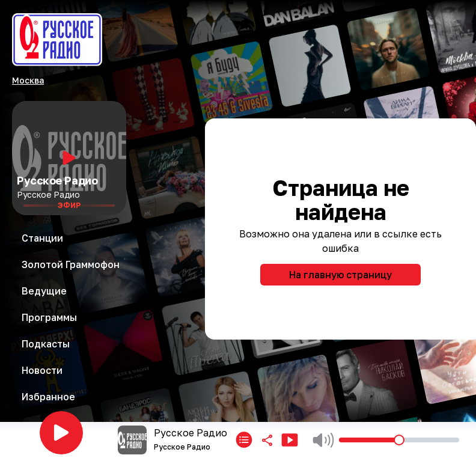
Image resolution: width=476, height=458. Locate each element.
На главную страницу (340, 275)
